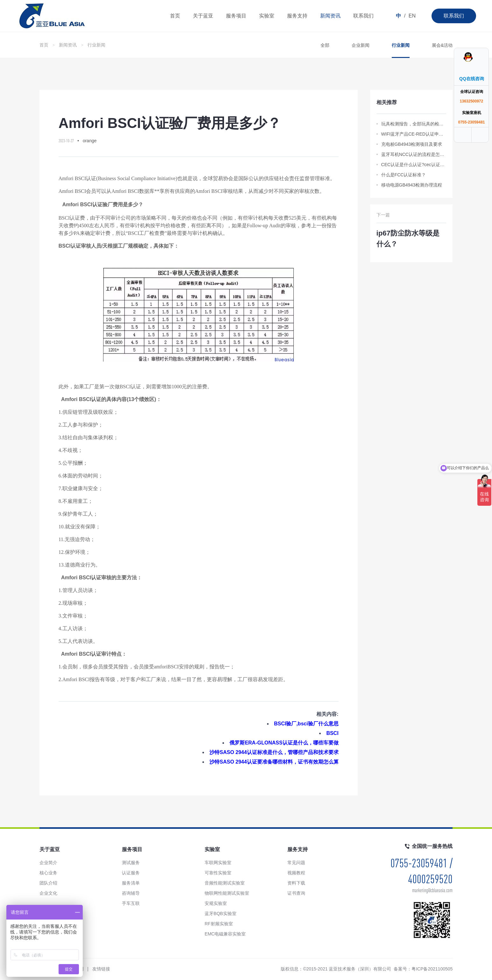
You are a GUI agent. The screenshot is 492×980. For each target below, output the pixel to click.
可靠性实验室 (218, 873)
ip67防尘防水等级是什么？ (408, 239)
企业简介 (48, 863)
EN (412, 16)
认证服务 (131, 873)
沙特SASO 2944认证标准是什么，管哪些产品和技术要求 (274, 752)
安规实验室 (216, 903)
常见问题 (296, 863)
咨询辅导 (131, 893)
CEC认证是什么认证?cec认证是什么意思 (414, 165)
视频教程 (296, 873)
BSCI (332, 733)
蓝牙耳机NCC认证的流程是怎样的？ (414, 154)
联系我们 (454, 16)
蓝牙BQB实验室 (221, 913)
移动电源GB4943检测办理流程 (412, 185)
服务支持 (297, 16)
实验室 (267, 16)
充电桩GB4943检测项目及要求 (412, 144)
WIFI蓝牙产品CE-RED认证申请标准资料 (414, 134)
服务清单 (131, 883)
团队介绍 (48, 883)
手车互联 (131, 903)
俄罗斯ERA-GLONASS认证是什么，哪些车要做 (284, 743)
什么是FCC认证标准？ (404, 175)
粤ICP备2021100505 (432, 969)
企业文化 (48, 893)
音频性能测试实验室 (225, 883)
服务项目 (236, 16)
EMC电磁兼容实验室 (225, 934)
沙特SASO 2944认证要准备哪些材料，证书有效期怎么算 (274, 762)
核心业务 (48, 873)
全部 (325, 45)
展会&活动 (442, 45)
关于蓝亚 (203, 16)
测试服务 (131, 863)
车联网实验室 (218, 863)
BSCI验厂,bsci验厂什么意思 (306, 724)
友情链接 (101, 969)
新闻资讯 (330, 16)
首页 (175, 16)
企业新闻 (361, 45)
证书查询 (296, 893)
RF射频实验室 (219, 924)
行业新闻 (96, 45)
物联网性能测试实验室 (227, 893)
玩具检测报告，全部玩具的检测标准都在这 (414, 124)
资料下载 (296, 883)
